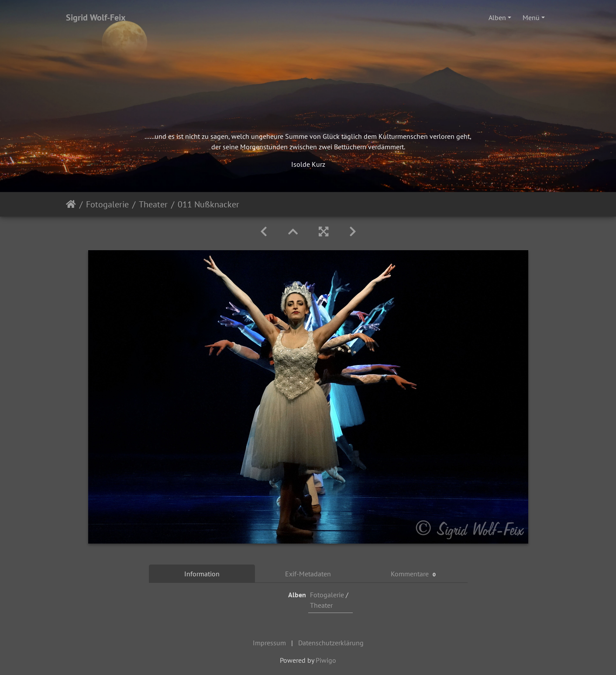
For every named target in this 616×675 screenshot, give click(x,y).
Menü (531, 17)
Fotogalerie (107, 204)
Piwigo (326, 660)
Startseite (71, 204)
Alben (497, 17)
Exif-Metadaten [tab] (308, 574)
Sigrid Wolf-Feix (96, 17)
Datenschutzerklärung (331, 643)
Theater (153, 204)
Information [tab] (202, 574)
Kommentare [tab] (414, 574)
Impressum (269, 643)
